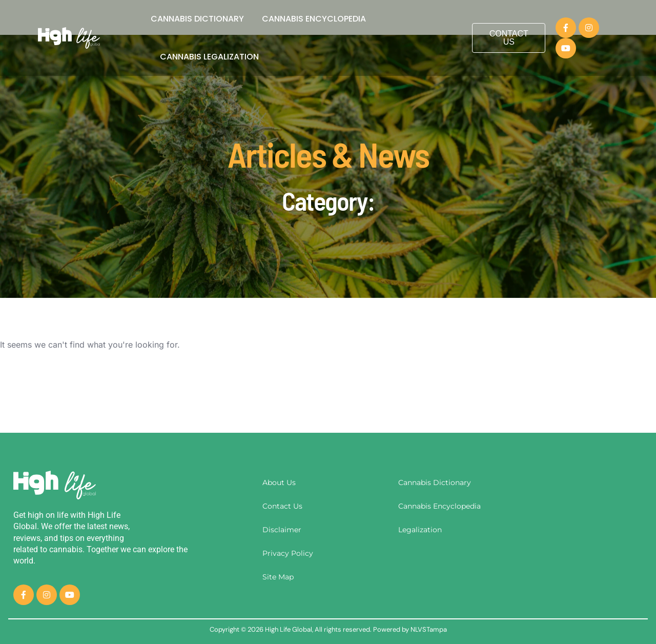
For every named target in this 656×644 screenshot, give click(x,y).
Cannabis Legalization (209, 57)
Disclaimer (282, 530)
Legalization (420, 530)
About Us (279, 482)
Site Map (278, 577)
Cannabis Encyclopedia (314, 19)
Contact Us (282, 506)
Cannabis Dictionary (197, 19)
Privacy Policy (288, 553)
